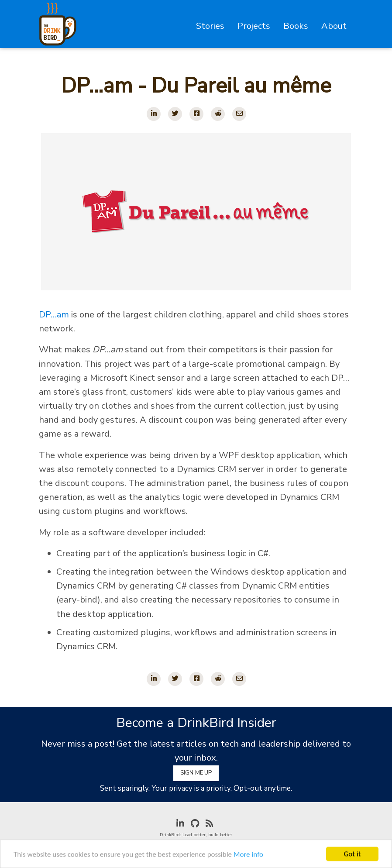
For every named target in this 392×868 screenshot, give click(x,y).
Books (296, 26)
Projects (254, 26)
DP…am (54, 315)
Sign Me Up (196, 773)
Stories (210, 26)
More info (248, 856)
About (334, 26)
